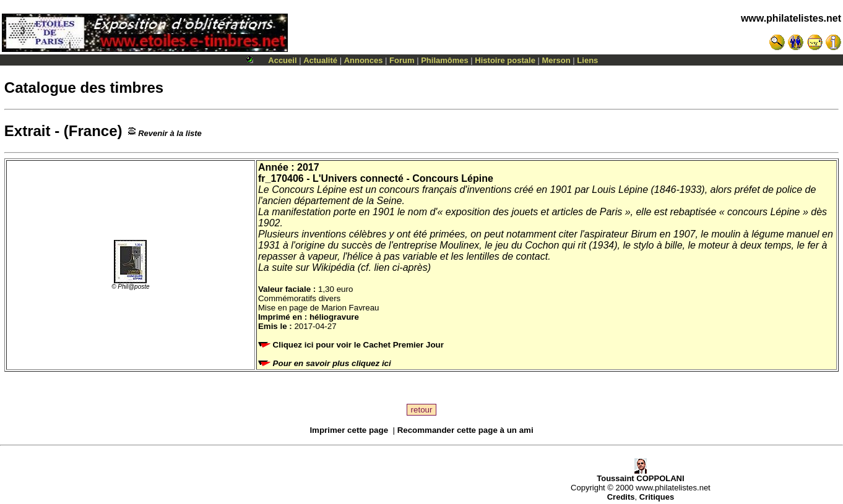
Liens (587, 60)
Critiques (657, 497)
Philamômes (445, 60)
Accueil (282, 60)
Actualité (320, 60)
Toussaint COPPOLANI (640, 475)
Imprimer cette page (349, 430)
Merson (556, 60)
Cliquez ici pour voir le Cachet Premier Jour (352, 345)
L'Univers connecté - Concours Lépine (403, 178)
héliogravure (334, 317)
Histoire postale (505, 60)
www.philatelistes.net (791, 18)
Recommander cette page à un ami (465, 430)
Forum (402, 60)
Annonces (364, 60)
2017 (308, 167)
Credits (621, 497)
